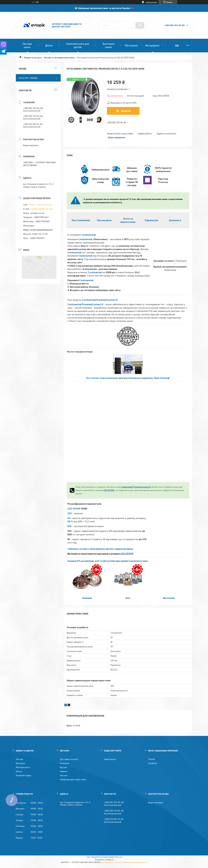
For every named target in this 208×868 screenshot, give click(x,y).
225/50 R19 (109, 490)
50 (69, 518)
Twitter (152, 759)
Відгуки (64, 767)
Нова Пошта (110, 759)
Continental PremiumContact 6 (100, 300)
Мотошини (131, 45)
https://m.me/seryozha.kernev (38, 230)
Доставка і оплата (69, 759)
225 (70, 513)
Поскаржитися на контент (112, 862)
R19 (69, 526)
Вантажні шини (108, 45)
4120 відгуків (151, 2)
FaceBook (153, 763)
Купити (126, 111)
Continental (89, 235)
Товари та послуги (33, 58)
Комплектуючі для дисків (78, 45)
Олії (128, 598)
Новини (64, 771)
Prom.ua (118, 857)
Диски (49, 45)
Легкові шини (27, 45)
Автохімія (169, 598)
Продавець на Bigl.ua (104, 859)
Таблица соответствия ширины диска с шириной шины (100, 549)
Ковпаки (87, 598)
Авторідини (152, 45)
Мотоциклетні (23, 767)
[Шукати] (140, 25)
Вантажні (20, 763)
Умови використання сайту (73, 779)
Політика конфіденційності (136, 862)
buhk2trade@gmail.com (41, 209)
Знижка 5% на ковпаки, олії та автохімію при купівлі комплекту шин (108, 561)
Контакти (65, 763)
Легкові (19, 759)
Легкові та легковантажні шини (59, 58)
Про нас (64, 775)
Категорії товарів (28, 78)
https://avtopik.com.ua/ (41, 205)
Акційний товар (23, 775)
